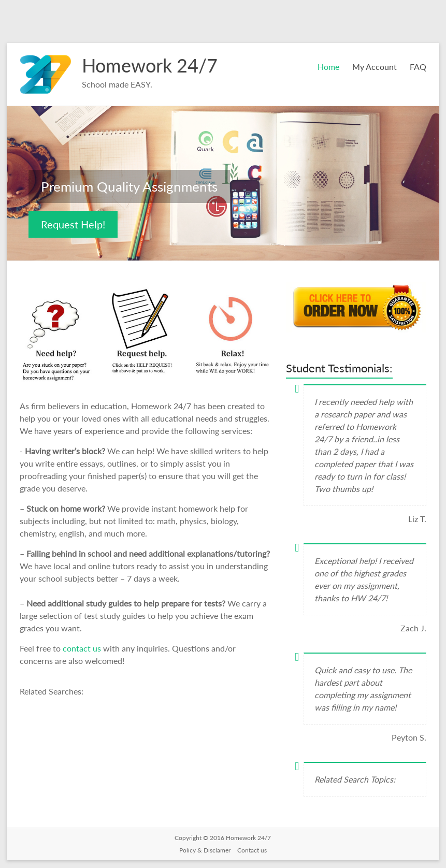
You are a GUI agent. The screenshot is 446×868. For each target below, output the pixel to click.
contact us (83, 648)
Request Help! (73, 224)
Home (328, 67)
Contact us (252, 850)
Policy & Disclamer (206, 850)
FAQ (418, 67)
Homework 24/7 (150, 65)
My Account (375, 67)
